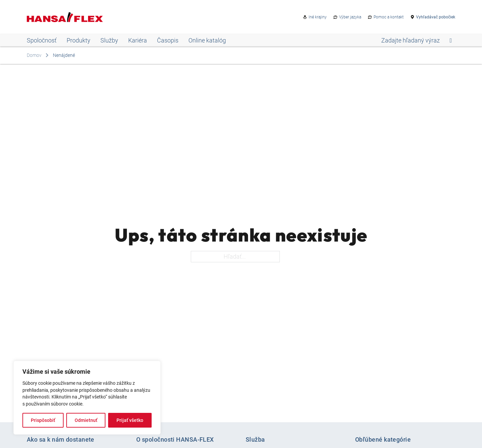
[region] (87, 398)
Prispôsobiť (43, 420)
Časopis (168, 40)
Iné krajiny (318, 17)
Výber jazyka (350, 17)
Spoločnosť (42, 40)
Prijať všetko (130, 420)
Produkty (78, 40)
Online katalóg (207, 40)
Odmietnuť (86, 420)
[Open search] (417, 40)
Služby (109, 40)
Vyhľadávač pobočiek (436, 17)
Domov (34, 55)
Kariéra (138, 40)
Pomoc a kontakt (389, 17)
